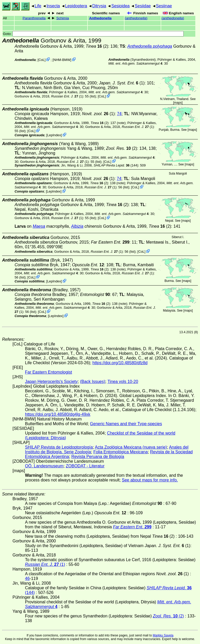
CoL (42, 60)
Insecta (53, 6)
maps (178, 103)
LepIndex (54, 135)
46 (27, 578)
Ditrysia (99, 6)
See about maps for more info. (150, 480)
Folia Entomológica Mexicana (120, 452)
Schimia (63, 18)
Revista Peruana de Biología (98, 457)
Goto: (93, 34)
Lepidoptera (76, 6)
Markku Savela (163, 635)
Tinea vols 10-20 (123, 382)
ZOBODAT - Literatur (85, 466)
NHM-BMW (62, 60)
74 (119, 114)
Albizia (77, 226)
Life (38, 6)
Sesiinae (164, 6)
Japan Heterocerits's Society (51, 382)
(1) (122, 83)
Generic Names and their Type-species (126, 424)
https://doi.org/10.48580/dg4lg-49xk (58, 414)
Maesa (39, 226)
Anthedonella (100, 18)
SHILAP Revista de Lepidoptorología (59, 447)
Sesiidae (143, 6)
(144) (116, 165)
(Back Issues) (93, 382)
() (136, 18)
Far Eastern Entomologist (49, 372)
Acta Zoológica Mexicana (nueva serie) (131, 447)
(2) (97, 46)
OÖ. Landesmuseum (44, 466)
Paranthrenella (34, 18)
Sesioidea (120, 6)
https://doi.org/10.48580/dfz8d (120, 363)
